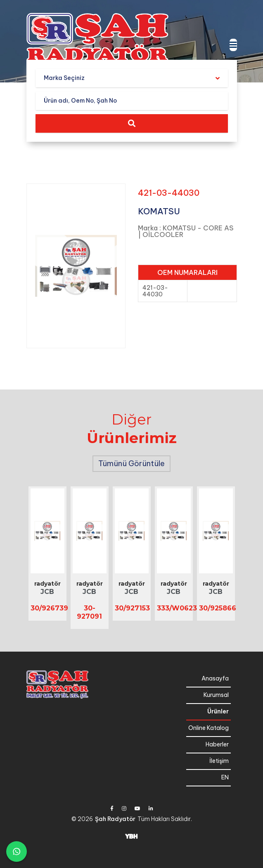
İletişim (219, 761)
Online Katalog (209, 728)
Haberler (217, 744)
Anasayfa (215, 678)
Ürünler (218, 711)
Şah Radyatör (115, 819)
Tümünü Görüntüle (131, 463)
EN (225, 777)
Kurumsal (216, 695)
